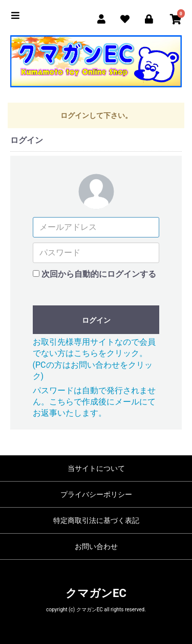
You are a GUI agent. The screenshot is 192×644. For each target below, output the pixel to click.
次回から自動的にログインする (99, 274)
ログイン (96, 320)
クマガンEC (96, 593)
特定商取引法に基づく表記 (96, 520)
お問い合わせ (96, 546)
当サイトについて (96, 468)
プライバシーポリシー (96, 494)
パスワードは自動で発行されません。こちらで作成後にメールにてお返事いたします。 (94, 402)
